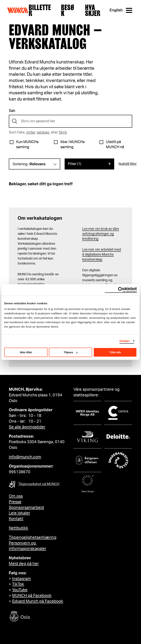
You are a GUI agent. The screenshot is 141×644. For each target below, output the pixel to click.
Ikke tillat (26, 352)
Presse (15, 502)
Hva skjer (93, 10)
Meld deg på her (24, 564)
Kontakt (16, 519)
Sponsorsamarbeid (26, 508)
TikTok (18, 584)
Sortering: (29, 164)
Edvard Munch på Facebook (38, 601)
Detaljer (125, 341)
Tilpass (71, 352)
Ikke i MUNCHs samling (73, 145)
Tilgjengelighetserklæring (33, 537)
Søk (12, 111)
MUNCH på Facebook (32, 596)
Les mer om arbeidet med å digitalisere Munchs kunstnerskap (102, 255)
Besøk (68, 10)
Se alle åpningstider (27, 427)
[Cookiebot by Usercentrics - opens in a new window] (121, 290)
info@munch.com (25, 457)
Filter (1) (75, 164)
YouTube (20, 590)
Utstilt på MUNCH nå (115, 145)
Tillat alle (115, 352)
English (116, 10)
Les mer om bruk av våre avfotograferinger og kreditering (101, 234)
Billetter (40, 10)
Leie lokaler (19, 513)
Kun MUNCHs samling (27, 145)
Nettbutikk (19, 528)
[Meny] (129, 10)
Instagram (21, 579)
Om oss (16, 496)
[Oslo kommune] (36, 617)
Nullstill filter (128, 164)
